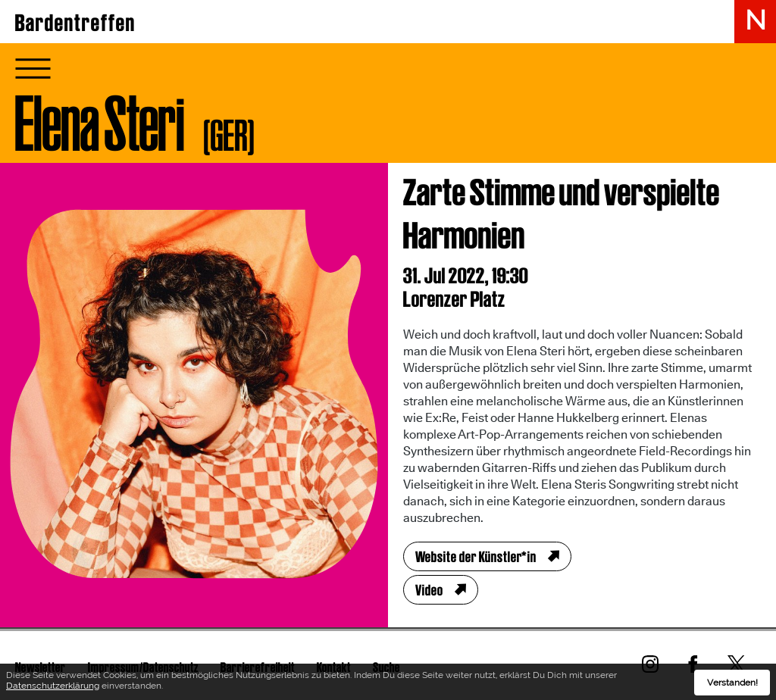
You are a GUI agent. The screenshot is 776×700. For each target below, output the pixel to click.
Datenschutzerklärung (53, 688)
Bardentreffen (75, 23)
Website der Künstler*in (476, 557)
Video (429, 590)
